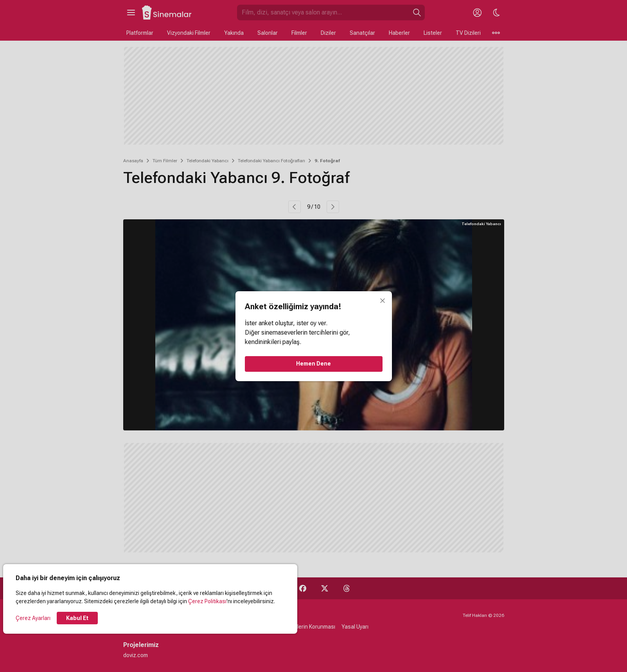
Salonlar (268, 33)
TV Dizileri (468, 33)
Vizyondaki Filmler (189, 33)
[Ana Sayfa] (167, 13)
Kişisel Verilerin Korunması (303, 627)
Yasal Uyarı (355, 627)
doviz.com (136, 655)
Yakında (234, 33)
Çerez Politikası (207, 601)
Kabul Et (77, 618)
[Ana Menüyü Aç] (131, 13)
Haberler (399, 33)
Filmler (299, 33)
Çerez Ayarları (33, 618)
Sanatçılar (362, 33)
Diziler (328, 33)
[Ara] (417, 13)
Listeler (433, 33)
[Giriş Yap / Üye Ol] (478, 13)
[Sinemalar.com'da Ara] (323, 13)
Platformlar (140, 33)
